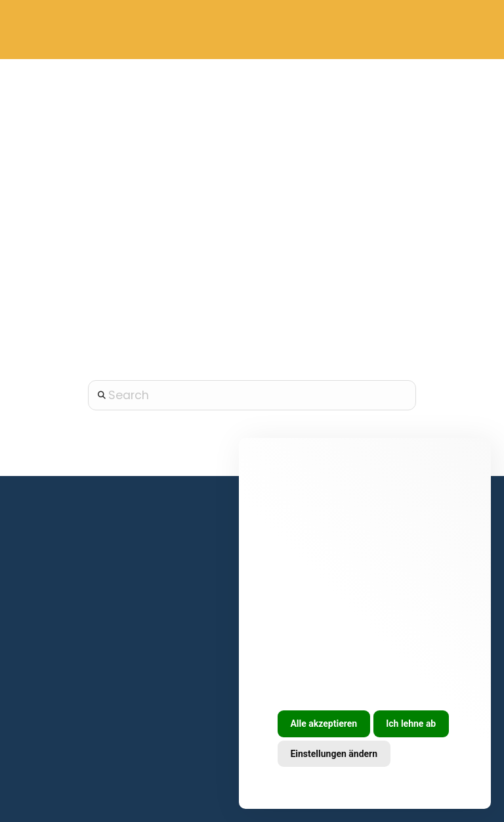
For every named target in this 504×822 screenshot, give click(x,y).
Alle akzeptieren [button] (324, 724)
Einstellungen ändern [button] (334, 754)
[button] (460, 30)
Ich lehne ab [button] (411, 724)
